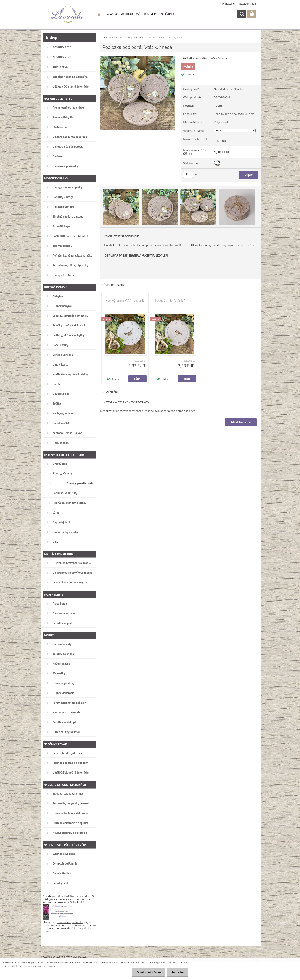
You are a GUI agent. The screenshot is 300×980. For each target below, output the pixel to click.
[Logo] (67, 14)
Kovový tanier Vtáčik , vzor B (125, 301)
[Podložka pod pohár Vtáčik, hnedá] (138, 57)
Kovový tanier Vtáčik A (170, 301)
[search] (242, 14)
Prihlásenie (229, 4)
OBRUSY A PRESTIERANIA (122, 255)
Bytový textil (117, 38)
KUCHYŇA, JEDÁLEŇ (155, 255)
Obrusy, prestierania (135, 38)
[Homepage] (99, 14)
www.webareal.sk (76, 957)
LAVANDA (111, 14)
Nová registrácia (247, 4)
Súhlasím (177, 972)
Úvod (105, 38)
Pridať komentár (241, 422)
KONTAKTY (150, 14)
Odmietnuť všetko (148, 972)
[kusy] (188, 174)
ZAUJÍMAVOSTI (169, 14)
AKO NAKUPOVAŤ (131, 14)
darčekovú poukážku (70, 922)
